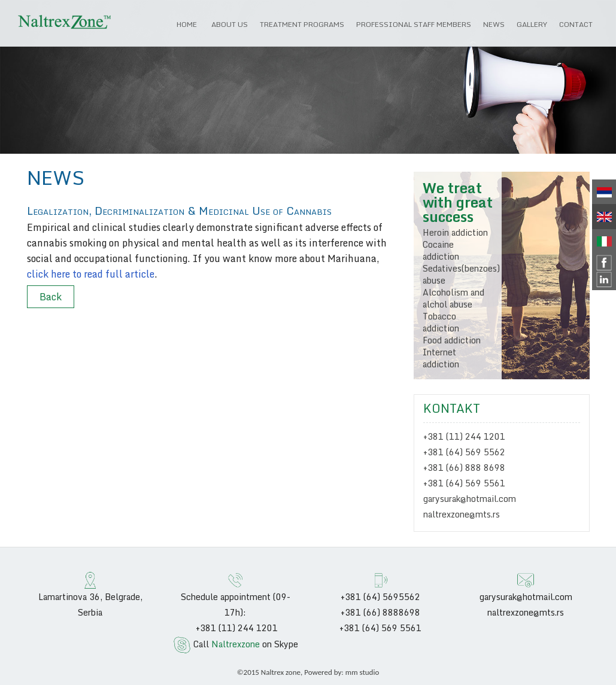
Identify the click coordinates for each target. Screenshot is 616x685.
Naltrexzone (236, 644)
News (494, 24)
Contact (576, 24)
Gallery (532, 24)
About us (230, 24)
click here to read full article (91, 274)
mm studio (362, 672)
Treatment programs (302, 24)
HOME (187, 24)
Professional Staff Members (414, 24)
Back (51, 297)
